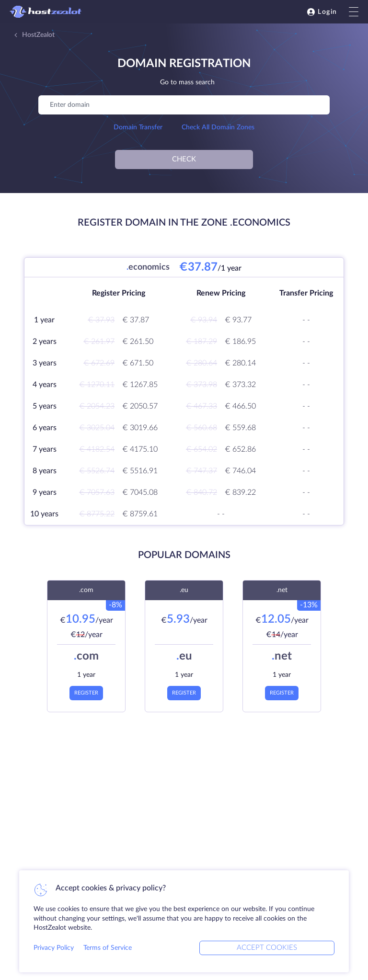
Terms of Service (108, 948)
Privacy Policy (54, 948)
